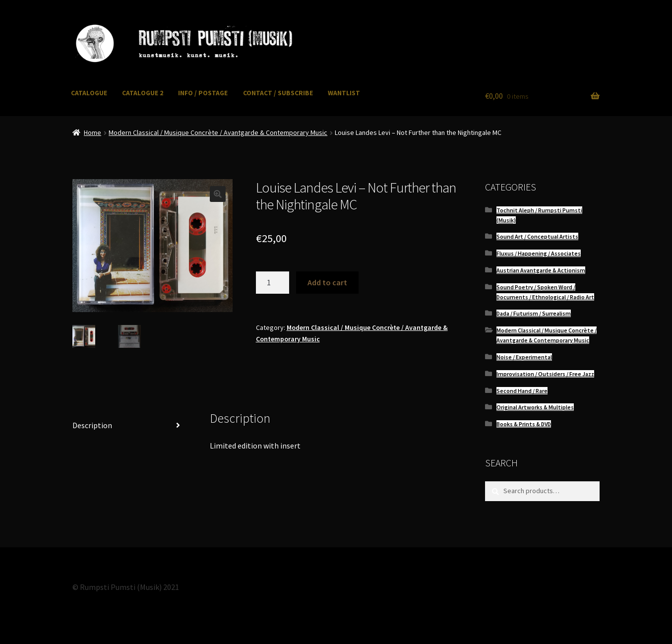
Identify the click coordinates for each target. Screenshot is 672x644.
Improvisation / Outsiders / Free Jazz (545, 374)
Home (92, 132)
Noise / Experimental (524, 357)
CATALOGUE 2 (143, 93)
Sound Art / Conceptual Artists (537, 236)
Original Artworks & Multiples (535, 407)
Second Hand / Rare (522, 391)
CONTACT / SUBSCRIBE (278, 93)
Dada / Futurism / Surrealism (534, 313)
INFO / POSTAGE (203, 93)
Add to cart (327, 282)
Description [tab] (92, 425)
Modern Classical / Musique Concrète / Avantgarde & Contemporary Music (218, 132)
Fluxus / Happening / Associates (539, 253)
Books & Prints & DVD (524, 424)
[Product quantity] (273, 283)
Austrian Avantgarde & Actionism (541, 270)
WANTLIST (344, 93)
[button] (218, 194)
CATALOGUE (89, 93)
